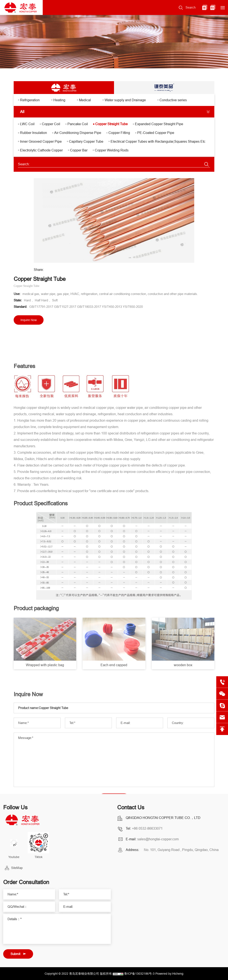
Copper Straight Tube (111, 124)
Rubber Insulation (34, 133)
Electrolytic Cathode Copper (41, 150)
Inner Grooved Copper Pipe (41, 141)
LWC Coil (27, 124)
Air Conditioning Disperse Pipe (78, 133)
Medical (85, 100)
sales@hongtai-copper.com (158, 839)
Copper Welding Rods (112, 150)
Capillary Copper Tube (86, 141)
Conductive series (173, 100)
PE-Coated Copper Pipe (156, 133)
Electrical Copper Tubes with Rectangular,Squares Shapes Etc (158, 141)
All (22, 112)
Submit (15, 954)
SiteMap (17, 868)
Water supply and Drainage (125, 100)
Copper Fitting (119, 133)
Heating (59, 100)
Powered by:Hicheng (169, 974)
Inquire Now (29, 320)
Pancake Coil (78, 124)
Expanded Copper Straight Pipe (159, 124)
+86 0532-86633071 (147, 828)
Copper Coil (51, 124)
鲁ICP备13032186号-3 (139, 974)
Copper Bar (79, 150)
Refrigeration (30, 100)
